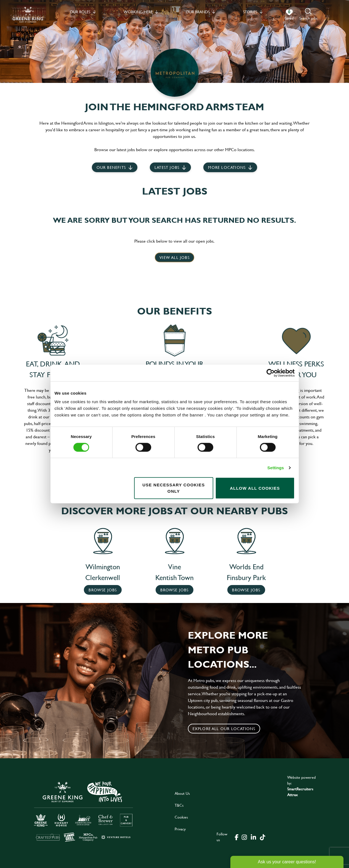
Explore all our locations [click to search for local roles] (224, 729)
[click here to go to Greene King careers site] (84, 811)
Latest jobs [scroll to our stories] (167, 167)
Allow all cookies (255, 488)
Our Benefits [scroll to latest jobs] (111, 167)
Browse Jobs (103, 590)
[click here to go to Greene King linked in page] (254, 837)
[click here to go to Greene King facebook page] (237, 837)
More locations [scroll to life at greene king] (227, 167)
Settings (276, 467)
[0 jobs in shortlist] (289, 15)
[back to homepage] (28, 15)
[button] (308, 15)
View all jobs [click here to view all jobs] (174, 257)
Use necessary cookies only (174, 488)
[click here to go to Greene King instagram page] (244, 837)
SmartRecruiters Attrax (300, 792)
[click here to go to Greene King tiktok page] (263, 837)
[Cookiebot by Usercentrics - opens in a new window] (271, 373)
